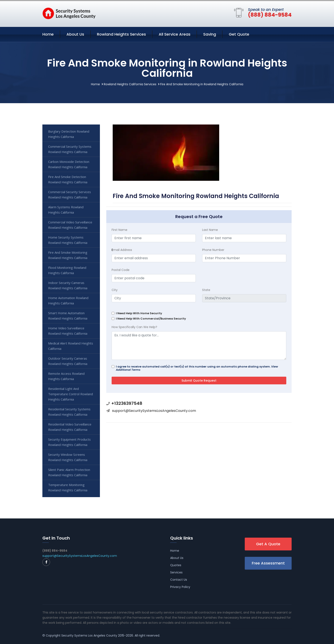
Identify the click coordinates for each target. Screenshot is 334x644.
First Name (119, 230)
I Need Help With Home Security (139, 313)
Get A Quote (268, 544)
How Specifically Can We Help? (134, 327)
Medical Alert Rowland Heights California (71, 346)
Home (48, 34)
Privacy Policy (180, 587)
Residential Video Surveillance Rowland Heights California (70, 427)
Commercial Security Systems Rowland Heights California (70, 149)
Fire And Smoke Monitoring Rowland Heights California (68, 255)
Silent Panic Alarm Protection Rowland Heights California (69, 472)
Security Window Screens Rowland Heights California (68, 457)
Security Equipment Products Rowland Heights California (69, 442)
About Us (75, 34)
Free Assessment (268, 563)
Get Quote (239, 34)
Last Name (210, 230)
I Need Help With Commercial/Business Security (151, 319)
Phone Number (213, 250)
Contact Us (179, 580)
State (206, 290)
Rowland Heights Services (121, 34)
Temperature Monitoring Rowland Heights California (68, 487)
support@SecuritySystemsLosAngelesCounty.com (154, 411)
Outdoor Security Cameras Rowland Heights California (68, 361)
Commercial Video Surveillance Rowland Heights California (70, 225)
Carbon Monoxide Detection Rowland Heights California (69, 164)
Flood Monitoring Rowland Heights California (67, 270)
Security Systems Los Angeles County (89, 635)
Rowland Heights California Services (130, 84)
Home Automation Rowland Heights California (68, 300)
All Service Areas (175, 34)
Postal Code (121, 270)
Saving (210, 34)
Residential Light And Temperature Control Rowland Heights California (71, 394)
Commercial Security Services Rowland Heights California (70, 195)
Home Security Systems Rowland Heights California (68, 240)
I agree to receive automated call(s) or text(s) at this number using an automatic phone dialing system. (197, 368)
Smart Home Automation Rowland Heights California (68, 316)
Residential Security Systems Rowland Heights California (69, 412)
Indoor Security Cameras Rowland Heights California (68, 285)
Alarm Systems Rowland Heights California (66, 210)
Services (176, 572)
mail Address (122, 250)
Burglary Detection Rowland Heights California (69, 134)
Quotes (176, 565)
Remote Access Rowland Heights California (66, 376)
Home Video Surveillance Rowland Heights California (68, 331)
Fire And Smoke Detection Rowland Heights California (68, 179)
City (115, 290)
